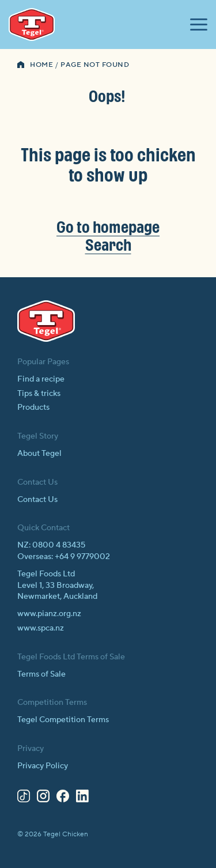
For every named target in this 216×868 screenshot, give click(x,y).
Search (108, 245)
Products (33, 407)
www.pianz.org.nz (49, 614)
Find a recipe (41, 379)
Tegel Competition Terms (63, 720)
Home (41, 65)
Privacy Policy (43, 766)
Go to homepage (108, 227)
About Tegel (39, 454)
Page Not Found (95, 65)
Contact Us (37, 500)
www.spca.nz (41, 628)
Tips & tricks (39, 394)
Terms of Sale (41, 674)
